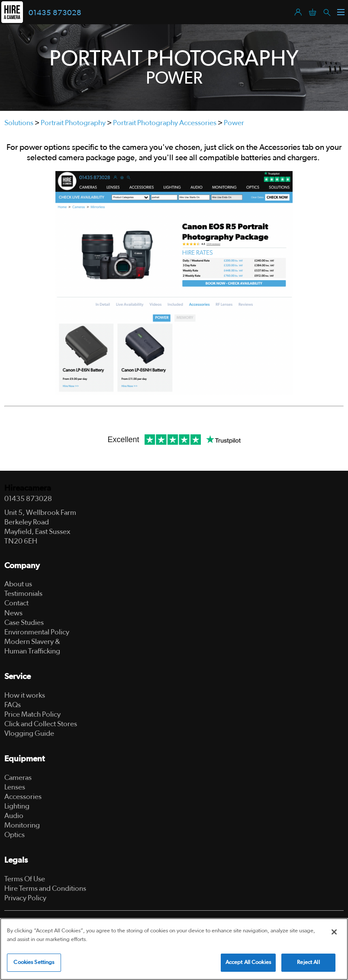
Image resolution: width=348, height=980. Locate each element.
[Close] (334, 932)
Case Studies (24, 623)
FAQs (13, 705)
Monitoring (22, 825)
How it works (25, 695)
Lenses (15, 787)
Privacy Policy (25, 898)
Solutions (19, 123)
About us (18, 584)
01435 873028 (55, 13)
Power (234, 123)
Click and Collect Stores (41, 724)
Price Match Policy (32, 714)
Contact (16, 603)
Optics (14, 835)
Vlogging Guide (29, 733)
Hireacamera (28, 488)
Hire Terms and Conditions (45, 888)
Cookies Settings (34, 962)
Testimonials (23, 593)
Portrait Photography (73, 123)
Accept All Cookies (248, 962)
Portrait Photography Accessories (165, 123)
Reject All (308, 962)
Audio (14, 816)
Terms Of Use (25, 879)
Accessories (23, 797)
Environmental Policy (37, 632)
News (13, 613)
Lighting (17, 806)
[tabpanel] (174, 68)
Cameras (18, 778)
